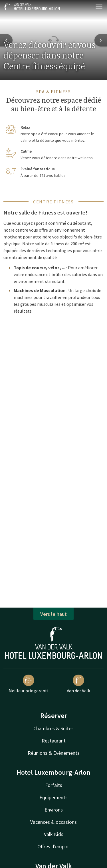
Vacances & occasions (53, 822)
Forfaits (54, 785)
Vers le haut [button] (53, 614)
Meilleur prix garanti (28, 684)
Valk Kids (54, 834)
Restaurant (54, 741)
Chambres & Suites (53, 728)
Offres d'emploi (53, 846)
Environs (54, 810)
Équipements (53, 797)
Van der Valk (78, 684)
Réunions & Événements (54, 753)
